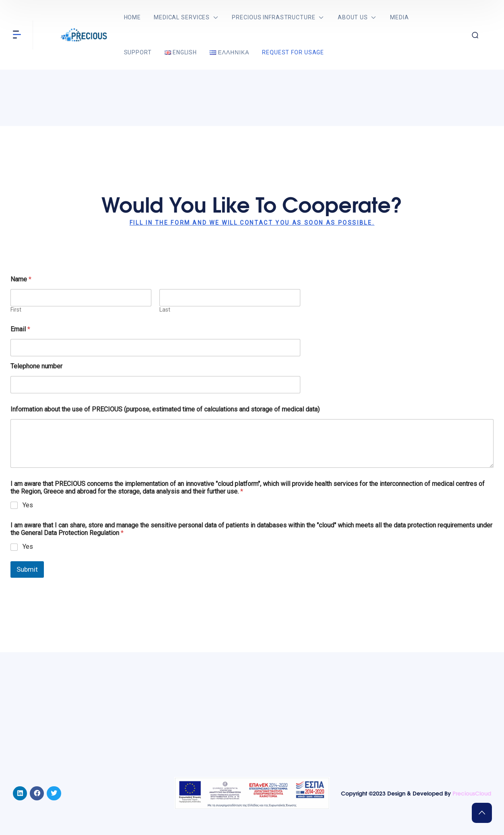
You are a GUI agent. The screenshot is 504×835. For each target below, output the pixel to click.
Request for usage (293, 52)
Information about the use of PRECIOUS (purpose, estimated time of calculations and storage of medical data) (165, 409)
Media (399, 17)
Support (138, 52)
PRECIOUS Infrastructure (274, 17)
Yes (28, 505)
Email (20, 329)
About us (353, 17)
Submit (27, 569)
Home (133, 17)
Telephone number (36, 366)
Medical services (182, 17)
